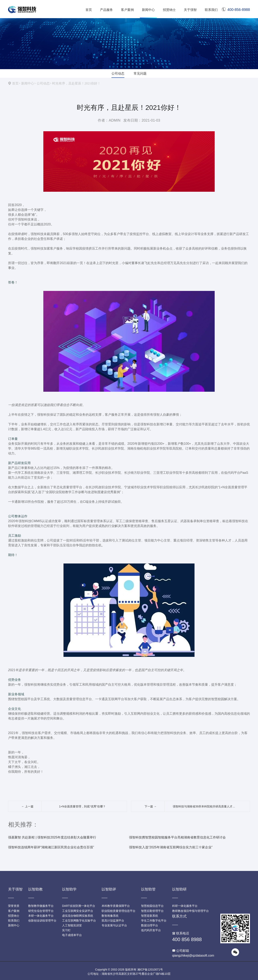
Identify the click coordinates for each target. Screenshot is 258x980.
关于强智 (190, 10)
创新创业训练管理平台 (42, 921)
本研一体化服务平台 (41, 916)
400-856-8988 (236, 10)
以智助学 (69, 889)
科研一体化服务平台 (185, 906)
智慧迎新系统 (150, 916)
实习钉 (66, 930)
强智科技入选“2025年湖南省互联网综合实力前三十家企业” (171, 847)
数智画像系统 (110, 916)
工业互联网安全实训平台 (78, 911)
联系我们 (211, 10)
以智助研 (179, 889)
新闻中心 (148, 10)
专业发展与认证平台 (114, 925)
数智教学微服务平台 (41, 906)
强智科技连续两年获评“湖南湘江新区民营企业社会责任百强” (51, 847)
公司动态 (118, 73)
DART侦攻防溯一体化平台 (79, 906)
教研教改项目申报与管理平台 (190, 911)
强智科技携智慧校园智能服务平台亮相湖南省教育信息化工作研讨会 (177, 837)
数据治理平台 (150, 925)
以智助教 (35, 889)
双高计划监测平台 (113, 921)
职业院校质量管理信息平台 (119, 911)
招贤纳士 (169, 10)
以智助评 (109, 889)
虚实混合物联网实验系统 (78, 916)
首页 (89, 10)
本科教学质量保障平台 (116, 906)
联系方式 (179, 916)
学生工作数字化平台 (154, 921)
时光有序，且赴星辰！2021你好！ (76, 83)
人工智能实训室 (72, 925)
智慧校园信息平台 (152, 906)
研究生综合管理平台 (41, 911)
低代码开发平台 (151, 930)
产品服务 (106, 10)
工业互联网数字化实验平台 (79, 921)
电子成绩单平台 (72, 935)
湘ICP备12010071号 (150, 970)
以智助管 (148, 889)
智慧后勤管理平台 (152, 911)
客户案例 (127, 10)
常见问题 (140, 73)
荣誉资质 (14, 906)
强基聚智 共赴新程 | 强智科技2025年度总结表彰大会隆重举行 (52, 837)
